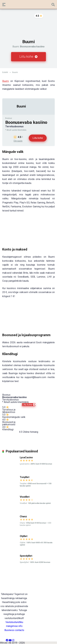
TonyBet (25, 477)
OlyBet (24, 536)
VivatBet (25, 497)
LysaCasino (26, 457)
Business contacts (14, 630)
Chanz (23, 516)
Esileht (5, 72)
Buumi (6, 81)
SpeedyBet (26, 556)
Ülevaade (18, 141)
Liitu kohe (28, 57)
